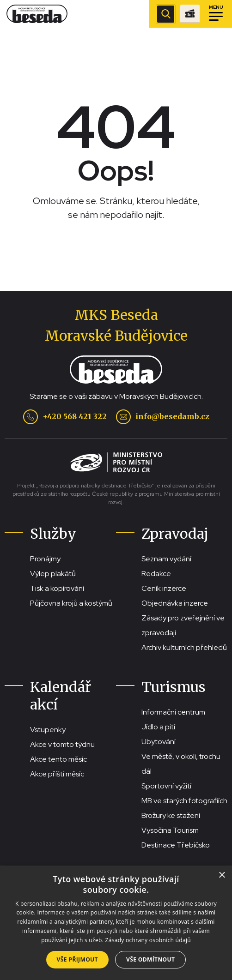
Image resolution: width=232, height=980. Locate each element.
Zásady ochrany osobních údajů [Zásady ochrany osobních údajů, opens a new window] (148, 940)
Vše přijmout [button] (77, 959)
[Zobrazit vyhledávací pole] (166, 14)
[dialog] (116, 923)
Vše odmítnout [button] (150, 959)
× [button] (222, 875)
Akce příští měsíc (57, 774)
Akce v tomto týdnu (62, 744)
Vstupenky (48, 730)
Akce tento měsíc (58, 759)
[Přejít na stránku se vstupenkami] (190, 14)
